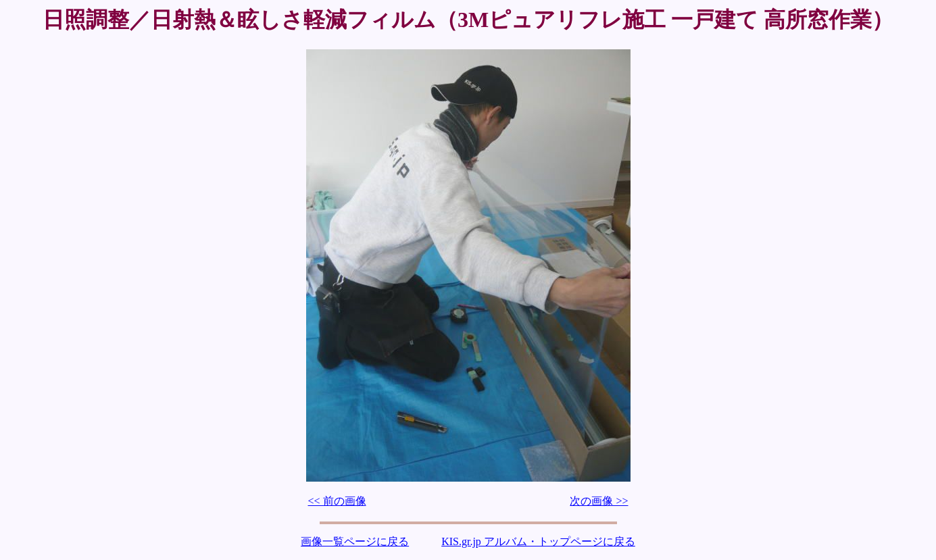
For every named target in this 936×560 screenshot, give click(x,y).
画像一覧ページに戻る (355, 541)
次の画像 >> (599, 501)
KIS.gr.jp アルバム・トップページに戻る (538, 541)
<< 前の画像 (337, 501)
